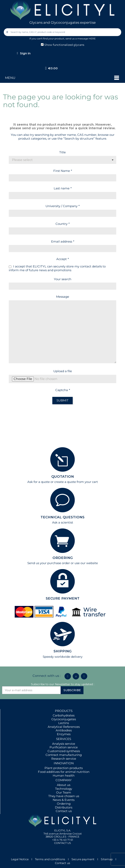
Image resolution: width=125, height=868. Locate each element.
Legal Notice (20, 859)
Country (63, 224)
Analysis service (64, 744)
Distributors (64, 807)
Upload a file (63, 371)
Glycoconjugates (64, 719)
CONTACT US (63, 843)
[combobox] (63, 32)
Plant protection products (64, 768)
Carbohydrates (64, 715)
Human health (64, 776)
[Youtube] (84, 676)
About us (64, 785)
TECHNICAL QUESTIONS (63, 517)
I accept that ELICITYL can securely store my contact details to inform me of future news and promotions (57, 268)
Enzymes (64, 734)
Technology (64, 789)
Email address (63, 241)
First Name (63, 171)
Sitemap (107, 859)
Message (63, 297)
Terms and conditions (50, 859)
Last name (63, 188)
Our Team (64, 792)
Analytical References (64, 727)
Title (63, 152)
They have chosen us (64, 796)
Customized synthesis (64, 751)
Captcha (63, 390)
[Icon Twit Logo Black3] (76, 676)
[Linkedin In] (68, 676)
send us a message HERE (81, 39)
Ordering (64, 804)
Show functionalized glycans (63, 45)
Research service (64, 759)
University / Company (63, 206)
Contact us (64, 811)
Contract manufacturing (64, 755)
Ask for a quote (39, 482)
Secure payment (83, 859)
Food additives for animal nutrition (64, 772)
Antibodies (64, 730)
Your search (63, 279)
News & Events (64, 800)
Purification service (64, 747)
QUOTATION (63, 477)
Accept (63, 259)
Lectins (64, 723)
